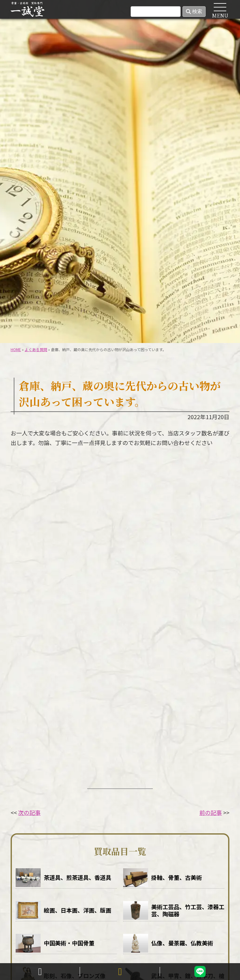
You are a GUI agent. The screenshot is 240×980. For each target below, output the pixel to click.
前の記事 (211, 812)
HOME (24, 32)
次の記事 (29, 812)
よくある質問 (36, 349)
